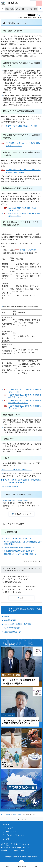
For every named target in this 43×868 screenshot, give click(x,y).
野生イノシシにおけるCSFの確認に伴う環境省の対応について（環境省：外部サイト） (21, 481)
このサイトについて (10, 832)
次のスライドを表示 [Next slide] (41, 9)
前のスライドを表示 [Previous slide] (2, 9)
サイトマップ (8, 828)
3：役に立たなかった (13, 582)
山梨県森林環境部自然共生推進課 (15, 500)
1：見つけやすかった (13, 589)
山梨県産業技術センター (13, 632)
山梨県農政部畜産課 (11, 486)
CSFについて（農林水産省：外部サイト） (17, 470)
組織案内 (9, 814)
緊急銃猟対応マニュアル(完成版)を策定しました (22, 554)
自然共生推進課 (11, 532)
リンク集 (6, 839)
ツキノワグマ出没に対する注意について (19, 538)
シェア (39, 15)
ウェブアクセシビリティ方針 (14, 835)
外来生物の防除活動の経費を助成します (19, 551)
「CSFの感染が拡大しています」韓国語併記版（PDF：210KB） (25, 407)
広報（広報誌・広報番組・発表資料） (18, 624)
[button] (33, 3)
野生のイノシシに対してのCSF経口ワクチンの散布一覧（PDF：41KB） (23, 171)
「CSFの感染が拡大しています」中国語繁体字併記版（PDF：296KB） (25, 396)
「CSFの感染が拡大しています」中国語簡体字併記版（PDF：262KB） (25, 402)
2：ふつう (25, 579)
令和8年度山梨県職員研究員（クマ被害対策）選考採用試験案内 (23, 543)
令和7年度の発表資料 (12, 628)
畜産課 (7, 616)
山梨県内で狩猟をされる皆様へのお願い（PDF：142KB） (23, 209)
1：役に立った (10, 579)
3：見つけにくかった (13, 592)
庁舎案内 (6, 825)
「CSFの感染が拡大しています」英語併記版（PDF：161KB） (25, 391)
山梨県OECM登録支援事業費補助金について (21, 547)
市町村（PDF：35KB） (28, 250)
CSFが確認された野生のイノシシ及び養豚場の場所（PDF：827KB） (23, 144)
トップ (3, 814)
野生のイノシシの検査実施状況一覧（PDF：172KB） (22, 127)
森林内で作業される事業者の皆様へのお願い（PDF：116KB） (25, 215)
